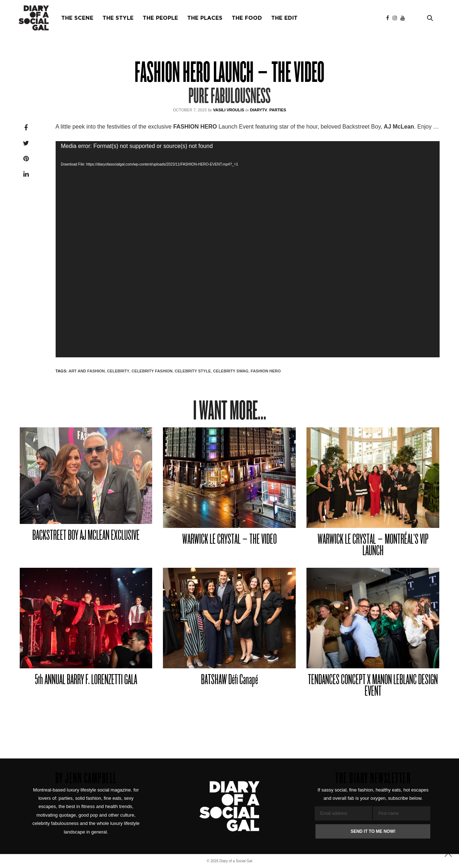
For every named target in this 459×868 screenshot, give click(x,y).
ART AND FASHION (87, 371)
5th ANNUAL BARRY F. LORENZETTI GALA (86, 680)
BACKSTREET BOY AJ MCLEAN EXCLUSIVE (86, 536)
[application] (248, 249)
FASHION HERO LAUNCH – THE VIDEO (229, 74)
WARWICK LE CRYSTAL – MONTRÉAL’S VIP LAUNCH (373, 546)
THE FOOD (247, 18)
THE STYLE (118, 18)
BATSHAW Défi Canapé (229, 680)
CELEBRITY (118, 371)
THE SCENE (77, 18)
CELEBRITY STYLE (193, 371)
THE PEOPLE (160, 18)
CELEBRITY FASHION (152, 371)
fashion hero (266, 371)
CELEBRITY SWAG (231, 371)
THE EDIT (284, 18)
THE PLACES (205, 18)
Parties (278, 110)
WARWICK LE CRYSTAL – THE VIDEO (229, 540)
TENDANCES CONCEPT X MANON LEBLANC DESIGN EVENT (373, 686)
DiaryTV (258, 110)
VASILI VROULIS (229, 110)
